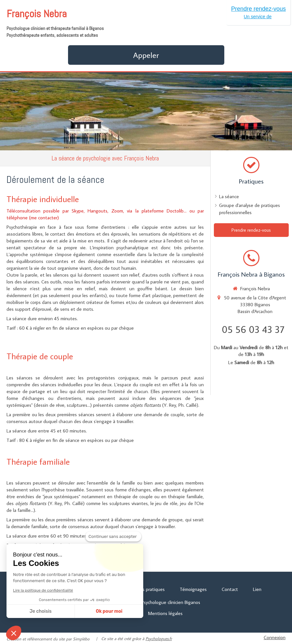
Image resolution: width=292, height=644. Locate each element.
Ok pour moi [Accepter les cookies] (109, 611)
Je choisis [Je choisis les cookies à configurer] (41, 611)
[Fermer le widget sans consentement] (113, 537)
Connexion (275, 637)
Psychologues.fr (159, 638)
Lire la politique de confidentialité (43, 590)
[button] (14, 633)
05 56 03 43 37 (253, 329)
